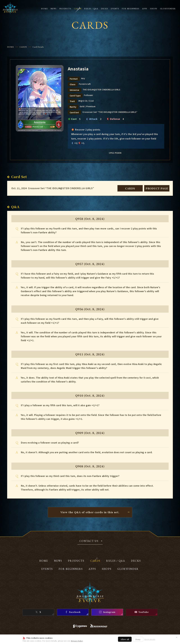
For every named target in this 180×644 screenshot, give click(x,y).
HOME (10, 47)
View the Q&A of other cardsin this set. (90, 512)
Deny (138, 639)
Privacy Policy (77, 641)
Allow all (125, 639)
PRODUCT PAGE (157, 188)
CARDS (23, 47)
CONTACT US (89, 541)
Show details (150, 639)
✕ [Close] (177, 637)
